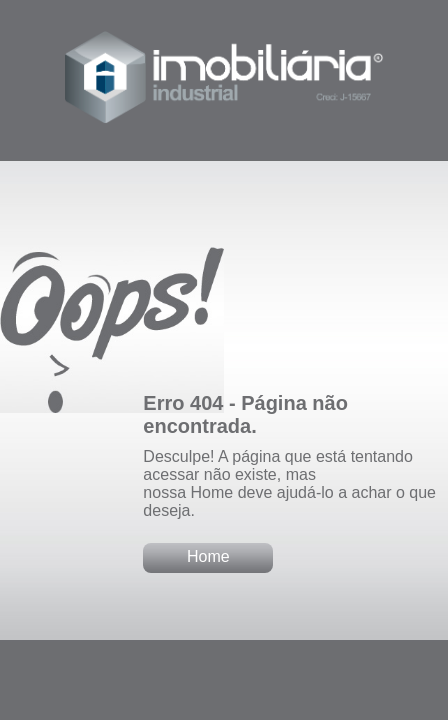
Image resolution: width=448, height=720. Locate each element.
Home (208, 556)
